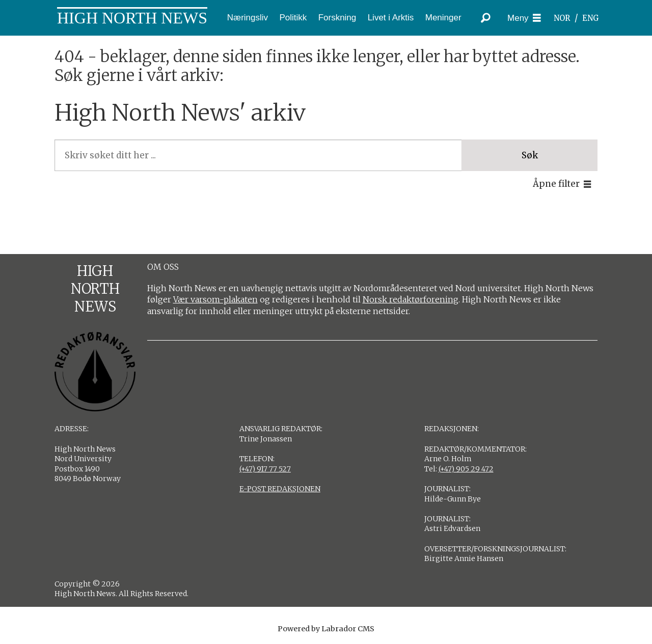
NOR (562, 18)
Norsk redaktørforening (411, 299)
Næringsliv (248, 18)
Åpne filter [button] (556, 184)
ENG (591, 18)
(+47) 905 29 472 (466, 469)
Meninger (443, 18)
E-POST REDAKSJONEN (280, 489)
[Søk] (485, 18)
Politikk (293, 18)
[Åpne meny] (524, 18)
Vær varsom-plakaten (215, 299)
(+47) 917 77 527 (265, 469)
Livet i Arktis (391, 18)
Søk (530, 155)
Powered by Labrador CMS (326, 629)
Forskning (337, 18)
